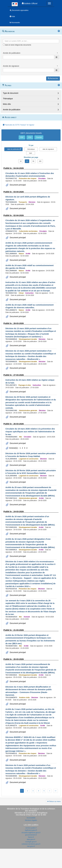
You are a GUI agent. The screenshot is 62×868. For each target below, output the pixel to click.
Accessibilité (31, 818)
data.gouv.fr (31, 839)
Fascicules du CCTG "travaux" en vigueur (19, 125)
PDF (22, 137)
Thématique (8, 99)
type (31, 153)
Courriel (39, 137)
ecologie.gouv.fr (31, 842)
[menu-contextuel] (4, 45)
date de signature (48, 149)
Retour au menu (54, 801)
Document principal (17, 185)
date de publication (13, 149)
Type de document (11, 93)
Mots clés (7, 104)
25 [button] (27, 161)
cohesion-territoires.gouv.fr (31, 844)
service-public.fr (31, 828)
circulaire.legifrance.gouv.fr (31, 833)
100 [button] (40, 161)
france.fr (31, 837)
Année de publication (12, 110)
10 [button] (21, 161)
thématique (31, 149)
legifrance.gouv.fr (31, 830)
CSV (30, 137)
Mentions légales (31, 820)
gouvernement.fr (31, 835)
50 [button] (33, 161)
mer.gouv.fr (31, 846)
